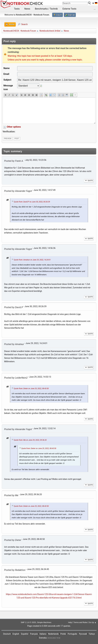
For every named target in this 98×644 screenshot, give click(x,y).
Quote (89, 181)
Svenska (43, 638)
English (16, 634)
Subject (7, 80)
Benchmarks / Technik (46, 9)
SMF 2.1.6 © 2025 (28, 622)
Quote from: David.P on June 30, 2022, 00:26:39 (32, 202)
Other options (14, 127)
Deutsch (7, 634)
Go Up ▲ (93, 622)
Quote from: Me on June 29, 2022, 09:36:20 (30, 440)
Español (25, 634)
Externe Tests (69, 9)
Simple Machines (44, 622)
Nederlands (53, 634)
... (95, 9)
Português (72, 634)
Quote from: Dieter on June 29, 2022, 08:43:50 (31, 389)
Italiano (43, 634)
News (27, 9)
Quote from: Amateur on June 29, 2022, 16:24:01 (32, 260)
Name (6, 68)
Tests (17, 9)
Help (70, 622)
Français (34, 634)
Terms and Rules (80, 622)
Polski (63, 634)
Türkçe (92, 634)
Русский (83, 634)
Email (6, 74)
